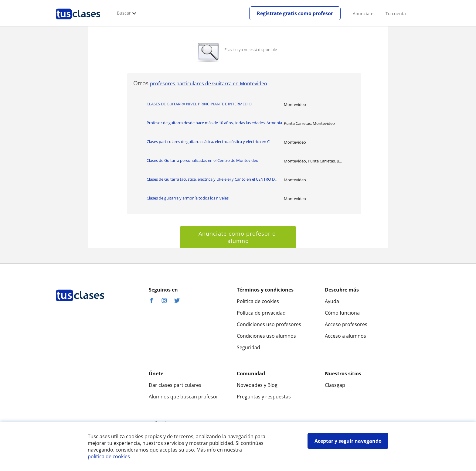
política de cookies (109, 456)
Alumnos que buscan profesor (184, 397)
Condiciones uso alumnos (266, 336)
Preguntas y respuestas (264, 397)
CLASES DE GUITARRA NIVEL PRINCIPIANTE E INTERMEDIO (199, 104)
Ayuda (332, 301)
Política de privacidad (261, 313)
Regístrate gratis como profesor (295, 13)
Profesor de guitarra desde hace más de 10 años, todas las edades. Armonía (215, 123)
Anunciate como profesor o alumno (238, 237)
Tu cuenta (396, 14)
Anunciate (363, 14)
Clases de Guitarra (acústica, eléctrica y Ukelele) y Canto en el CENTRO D (212, 179)
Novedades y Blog (257, 385)
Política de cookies (258, 301)
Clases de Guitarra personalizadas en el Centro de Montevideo (202, 160)
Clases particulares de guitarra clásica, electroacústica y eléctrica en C (209, 142)
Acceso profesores (346, 324)
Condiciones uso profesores (269, 324)
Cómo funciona (342, 313)
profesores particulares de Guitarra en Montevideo (209, 84)
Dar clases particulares (175, 385)
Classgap (335, 385)
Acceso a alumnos (345, 336)
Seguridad (248, 347)
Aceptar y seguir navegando (348, 441)
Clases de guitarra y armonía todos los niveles (188, 198)
